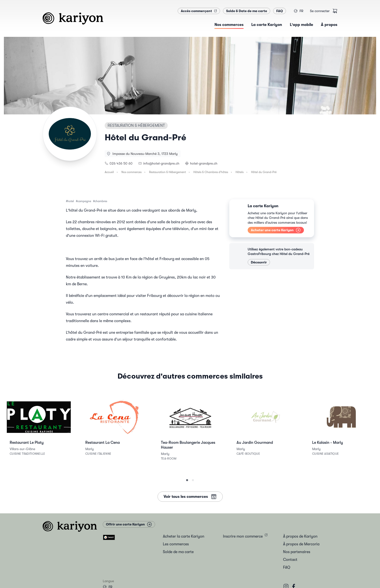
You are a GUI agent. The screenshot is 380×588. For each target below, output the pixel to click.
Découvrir (259, 262)
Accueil (109, 172)
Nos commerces (131, 172)
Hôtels (240, 172)
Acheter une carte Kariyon (276, 230)
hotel (71, 201)
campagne (84, 201)
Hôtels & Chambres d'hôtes (211, 172)
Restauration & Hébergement (167, 172)
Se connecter (320, 11)
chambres (101, 201)
